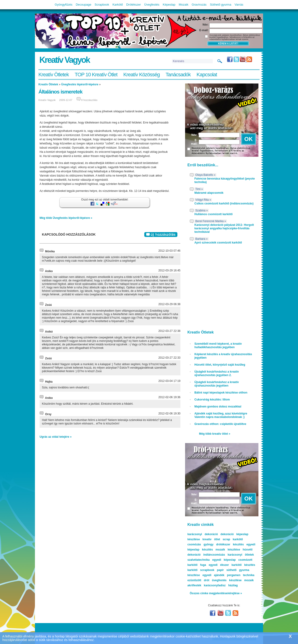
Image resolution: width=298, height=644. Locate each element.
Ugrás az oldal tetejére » (56, 437)
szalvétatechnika (198, 560)
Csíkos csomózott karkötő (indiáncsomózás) (224, 204)
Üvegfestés (152, 5)
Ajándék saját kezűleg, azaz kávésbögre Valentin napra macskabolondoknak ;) (221, 415)
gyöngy (208, 544)
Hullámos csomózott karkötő (213, 214)
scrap (226, 539)
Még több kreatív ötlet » (215, 434)
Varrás (239, 5)
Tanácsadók (178, 75)
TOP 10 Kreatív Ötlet (96, 75)
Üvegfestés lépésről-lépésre (80, 84)
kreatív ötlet (211, 539)
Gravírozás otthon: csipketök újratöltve (220, 424)
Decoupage (83, 5)
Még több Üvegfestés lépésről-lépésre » (66, 218)
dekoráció (227, 534)
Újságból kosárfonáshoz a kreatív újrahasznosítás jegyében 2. (217, 373)
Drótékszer (134, 5)
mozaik (249, 580)
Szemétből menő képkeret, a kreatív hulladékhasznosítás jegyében (218, 345)
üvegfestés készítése (227, 580)
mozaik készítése (228, 550)
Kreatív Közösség (142, 75)
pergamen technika (241, 575)
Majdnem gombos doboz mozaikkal (218, 407)
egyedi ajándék (213, 575)
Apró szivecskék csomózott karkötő (218, 243)
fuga (203, 565)
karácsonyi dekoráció (203, 534)
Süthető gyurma (220, 5)
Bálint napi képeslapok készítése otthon (221, 393)
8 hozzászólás (89, 100)
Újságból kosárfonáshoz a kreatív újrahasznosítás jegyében (217, 384)
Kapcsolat (207, 75)
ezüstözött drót (198, 580)
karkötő (192, 570)
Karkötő (118, 5)
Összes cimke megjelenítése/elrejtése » (216, 593)
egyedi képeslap (224, 560)
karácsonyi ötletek (241, 555)
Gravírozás (199, 5)
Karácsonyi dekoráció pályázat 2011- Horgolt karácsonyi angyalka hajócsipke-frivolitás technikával (224, 228)
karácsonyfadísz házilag (221, 585)
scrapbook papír (212, 570)
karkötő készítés (243, 565)
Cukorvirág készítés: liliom (212, 400)
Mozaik (184, 5)
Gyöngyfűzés (64, 5)
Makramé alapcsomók (209, 193)
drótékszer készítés (230, 544)
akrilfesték (194, 585)
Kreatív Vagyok (64, 60)
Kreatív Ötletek (54, 75)
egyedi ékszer (219, 565)
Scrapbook (102, 5)
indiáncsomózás (214, 555)
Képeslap (169, 5)
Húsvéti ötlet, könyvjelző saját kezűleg (220, 365)
